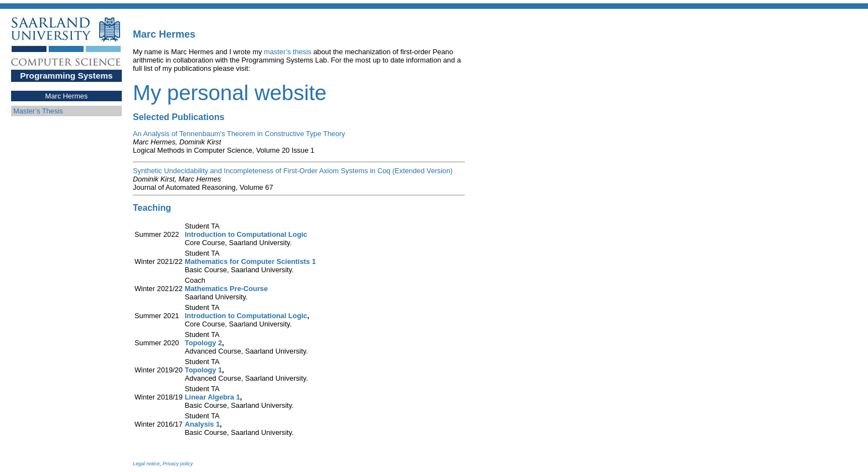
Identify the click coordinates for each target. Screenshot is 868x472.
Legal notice (146, 464)
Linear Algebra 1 (213, 397)
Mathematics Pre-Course (226, 289)
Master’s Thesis (38, 111)
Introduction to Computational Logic (246, 234)
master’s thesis (288, 52)
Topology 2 (203, 343)
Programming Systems (66, 76)
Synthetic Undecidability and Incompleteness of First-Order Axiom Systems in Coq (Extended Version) (293, 171)
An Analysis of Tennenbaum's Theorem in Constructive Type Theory (239, 134)
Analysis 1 (202, 424)
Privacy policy (178, 464)
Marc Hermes (67, 96)
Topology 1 (203, 370)
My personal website (230, 93)
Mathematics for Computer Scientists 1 (250, 261)
